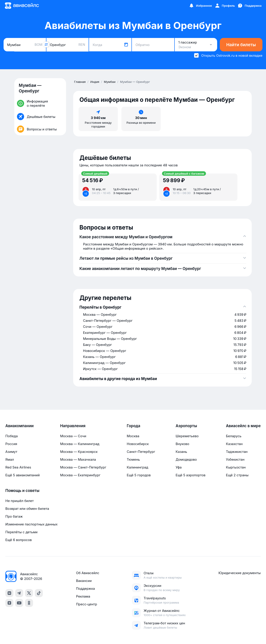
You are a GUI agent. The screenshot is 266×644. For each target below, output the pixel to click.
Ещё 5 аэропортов (191, 475)
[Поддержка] (249, 6)
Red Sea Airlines (18, 467)
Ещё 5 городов (139, 475)
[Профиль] (225, 6)
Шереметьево (187, 436)
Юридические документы (240, 573)
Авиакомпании (20, 426)
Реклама (83, 596)
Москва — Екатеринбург (80, 475)
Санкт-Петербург (141, 452)
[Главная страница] (22, 6)
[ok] (29, 603)
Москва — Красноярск (79, 452)
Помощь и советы (22, 491)
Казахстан (234, 444)
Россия (11, 444)
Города (134, 426)
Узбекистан (235, 459)
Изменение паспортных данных (31, 524)
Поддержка (86, 589)
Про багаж (14, 516)
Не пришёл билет (20, 501)
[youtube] (19, 603)
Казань (181, 452)
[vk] (9, 593)
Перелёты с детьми (21, 532)
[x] (29, 593)
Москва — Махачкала (78, 459)
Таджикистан (237, 452)
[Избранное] (200, 6)
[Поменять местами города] (46, 44)
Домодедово (186, 459)
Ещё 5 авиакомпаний (23, 475)
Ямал (10, 459)
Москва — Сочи (73, 436)
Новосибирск (138, 444)
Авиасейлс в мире (243, 426)
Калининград (137, 467)
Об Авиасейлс (88, 573)
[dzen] (9, 603)
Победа (11, 436)
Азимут (11, 452)
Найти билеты (241, 45)
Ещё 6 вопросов (19, 540)
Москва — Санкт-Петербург (83, 467)
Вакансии (84, 581)
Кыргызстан (236, 467)
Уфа (179, 467)
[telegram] (19, 593)
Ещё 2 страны (237, 475)
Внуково (182, 444)
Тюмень (133, 459)
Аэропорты (186, 426)
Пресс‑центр (87, 604)
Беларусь (234, 436)
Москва (133, 436)
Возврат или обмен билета (27, 509)
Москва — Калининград (80, 444)
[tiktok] (39, 593)
